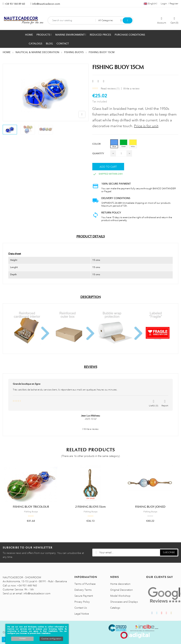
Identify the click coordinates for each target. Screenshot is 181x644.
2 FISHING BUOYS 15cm (90, 507)
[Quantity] (121, 153)
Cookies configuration (51, 639)
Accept (22, 638)
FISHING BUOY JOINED (150, 507)
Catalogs (115, 608)
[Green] (124, 144)
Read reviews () (110, 88)
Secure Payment (84, 596)
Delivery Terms (83, 590)
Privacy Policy (82, 602)
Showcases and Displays (124, 602)
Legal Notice (82, 614)
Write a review (131, 88)
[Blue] (114, 144)
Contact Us (81, 608)
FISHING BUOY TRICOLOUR (31, 507)
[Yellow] (133, 144)
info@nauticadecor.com (46, 4)
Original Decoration (121, 590)
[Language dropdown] (150, 4)
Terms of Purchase (85, 584)
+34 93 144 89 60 (15, 4)
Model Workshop (120, 596)
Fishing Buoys (31, 512)
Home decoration (120, 584)
